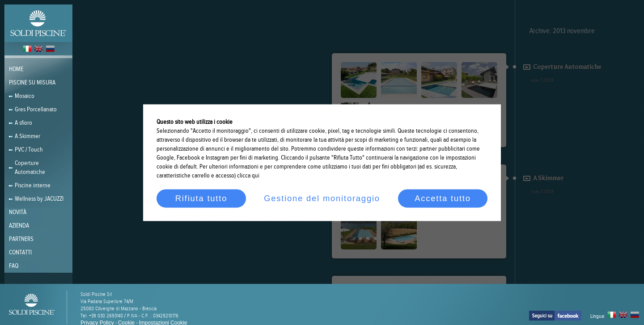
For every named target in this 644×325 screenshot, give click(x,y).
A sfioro (23, 123)
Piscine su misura (32, 83)
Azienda (19, 226)
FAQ (14, 266)
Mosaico (25, 96)
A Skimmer (28, 136)
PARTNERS (21, 239)
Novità (18, 212)
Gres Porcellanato (36, 110)
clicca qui (248, 176)
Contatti (20, 253)
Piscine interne (33, 186)
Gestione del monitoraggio (322, 198)
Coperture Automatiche (30, 168)
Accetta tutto (443, 198)
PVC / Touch (29, 150)
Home (16, 69)
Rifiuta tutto (201, 198)
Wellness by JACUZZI (39, 199)
